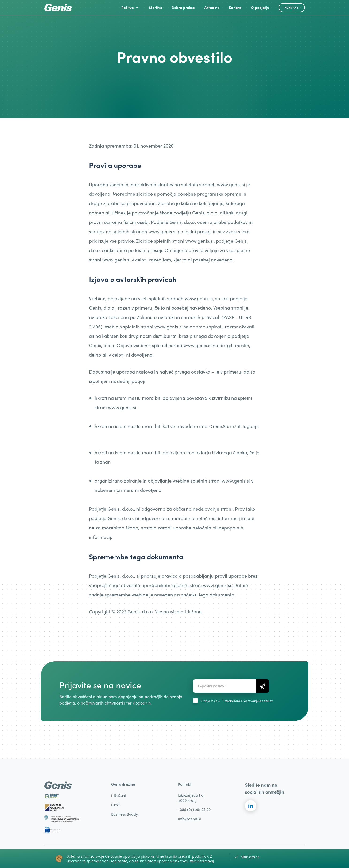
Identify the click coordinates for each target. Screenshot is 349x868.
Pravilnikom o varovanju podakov (248, 701)
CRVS (116, 805)
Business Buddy (125, 814)
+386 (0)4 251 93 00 (194, 809)
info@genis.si (190, 819)
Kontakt (292, 8)
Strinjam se (247, 857)
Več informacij (202, 861)
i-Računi (119, 795)
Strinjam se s (237, 701)
